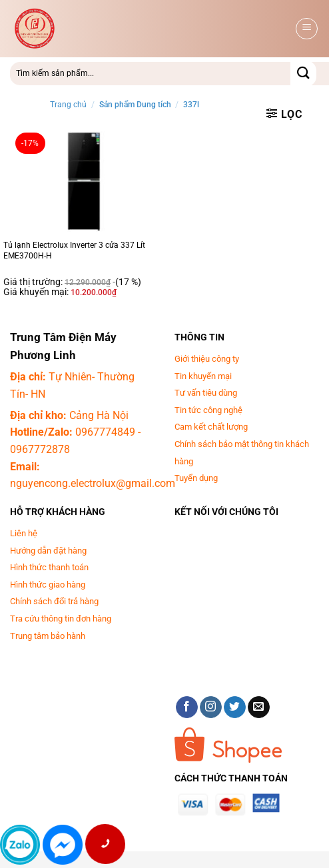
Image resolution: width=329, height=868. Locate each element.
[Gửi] (303, 74)
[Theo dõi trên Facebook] (187, 707)
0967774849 (105, 432)
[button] (307, 29)
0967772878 (40, 449)
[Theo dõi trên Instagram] (211, 707)
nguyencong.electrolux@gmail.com (93, 483)
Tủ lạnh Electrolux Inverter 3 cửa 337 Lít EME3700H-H (74, 250)
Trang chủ (68, 105)
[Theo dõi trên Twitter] (235, 707)
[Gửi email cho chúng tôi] (259, 707)
